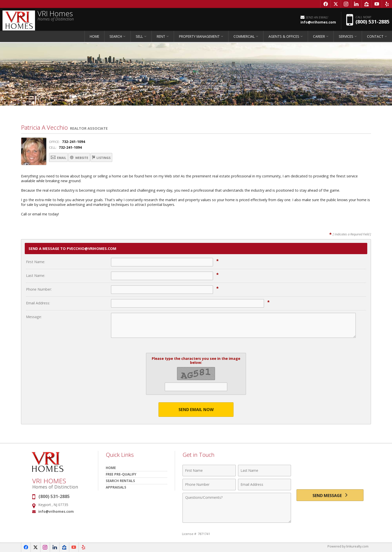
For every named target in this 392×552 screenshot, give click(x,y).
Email (62, 158)
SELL (139, 39)
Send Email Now (196, 409)
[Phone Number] (209, 484)
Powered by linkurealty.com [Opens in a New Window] (347, 547)
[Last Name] (265, 470)
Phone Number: (39, 289)
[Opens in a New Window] (325, 4)
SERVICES (346, 39)
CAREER (319, 39)
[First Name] (209, 470)
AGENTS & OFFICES (284, 39)
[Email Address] (265, 484)
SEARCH (116, 39)
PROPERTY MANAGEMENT (199, 39)
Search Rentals (120, 480)
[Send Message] (330, 496)
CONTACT (375, 39)
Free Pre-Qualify (121, 474)
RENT (161, 39)
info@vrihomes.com (56, 511)
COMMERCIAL (244, 39)
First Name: (35, 262)
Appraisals (116, 487)
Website (91, 158)
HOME (94, 39)
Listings (121, 158)
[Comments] (237, 508)
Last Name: (35, 275)
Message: (34, 316)
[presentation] (330, 473)
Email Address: (38, 303)
